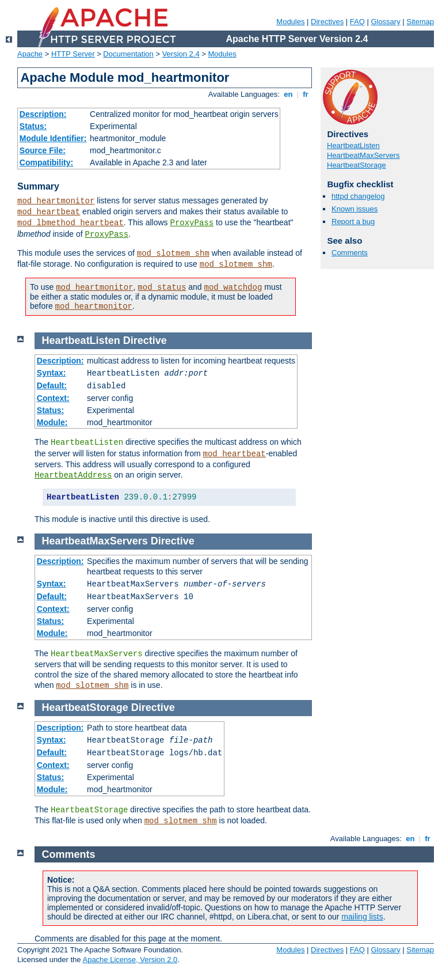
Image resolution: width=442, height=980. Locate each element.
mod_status (162, 287)
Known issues (355, 209)
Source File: (43, 150)
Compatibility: (46, 162)
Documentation (128, 54)
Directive (145, 340)
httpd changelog (358, 196)
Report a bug (353, 222)
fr (306, 94)
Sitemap (420, 22)
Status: (33, 126)
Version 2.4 (181, 54)
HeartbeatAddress (73, 475)
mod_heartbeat (49, 212)
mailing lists (362, 917)
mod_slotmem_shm (173, 253)
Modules (290, 22)
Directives (327, 22)
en (288, 94)
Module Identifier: (53, 138)
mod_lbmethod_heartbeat (71, 223)
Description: (43, 114)
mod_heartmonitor (56, 201)
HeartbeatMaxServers (363, 155)
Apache (30, 54)
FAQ (357, 22)
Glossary (385, 22)
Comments (350, 253)
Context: (53, 398)
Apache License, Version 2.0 (130, 960)
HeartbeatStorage (357, 165)
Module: (52, 422)
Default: (52, 385)
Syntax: (52, 373)
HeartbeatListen (353, 145)
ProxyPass (192, 223)
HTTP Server (73, 54)
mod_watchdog (233, 287)
